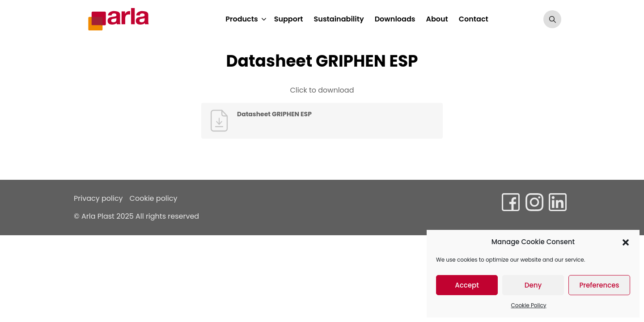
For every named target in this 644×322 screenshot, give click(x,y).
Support (289, 19)
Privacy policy (98, 198)
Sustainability (339, 19)
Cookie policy (154, 198)
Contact (474, 19)
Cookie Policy (529, 305)
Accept (467, 285)
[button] (626, 242)
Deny (533, 285)
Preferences (599, 285)
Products (241, 19)
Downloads (395, 19)
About (437, 19)
